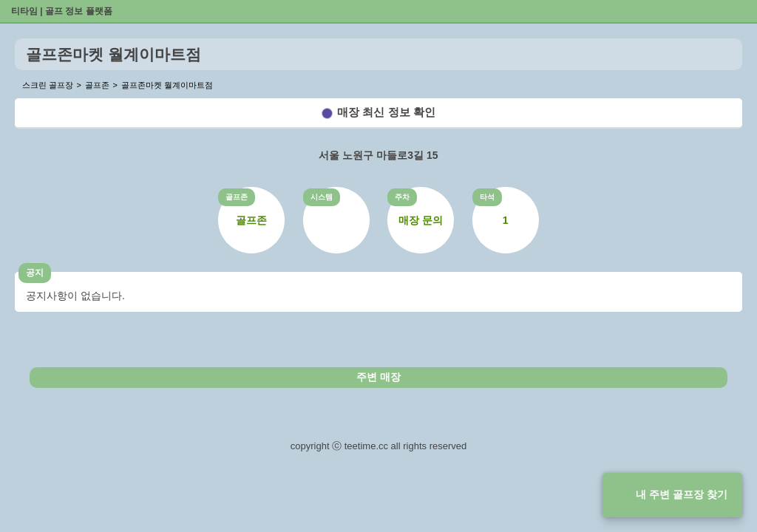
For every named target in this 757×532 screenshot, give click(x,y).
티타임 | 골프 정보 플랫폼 (62, 11)
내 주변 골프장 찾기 (682, 494)
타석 (487, 197)
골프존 (237, 197)
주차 (402, 197)
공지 (35, 273)
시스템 (322, 197)
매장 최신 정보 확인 (386, 112)
